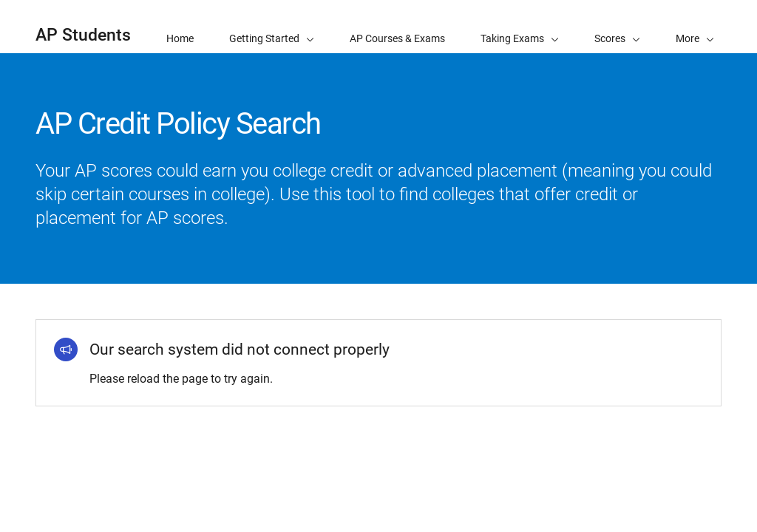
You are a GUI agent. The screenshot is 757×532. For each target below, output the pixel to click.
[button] (695, 27)
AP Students (83, 35)
